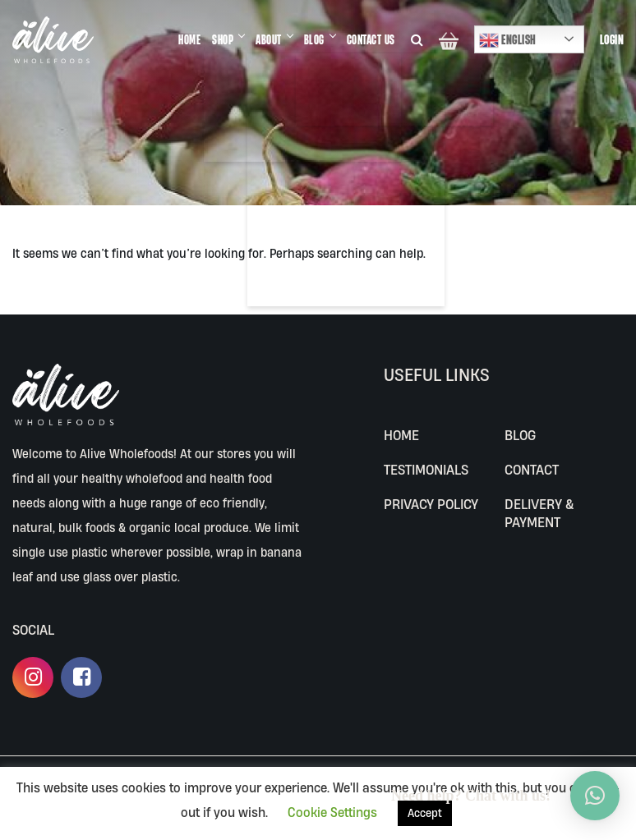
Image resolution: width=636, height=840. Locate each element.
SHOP (223, 39)
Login (612, 39)
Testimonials (426, 469)
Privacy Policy (431, 504)
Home (401, 435)
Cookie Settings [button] (332, 812)
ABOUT (269, 39)
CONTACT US (371, 39)
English (508, 40)
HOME (189, 39)
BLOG (314, 39)
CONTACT (532, 469)
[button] (595, 796)
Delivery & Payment (539, 513)
